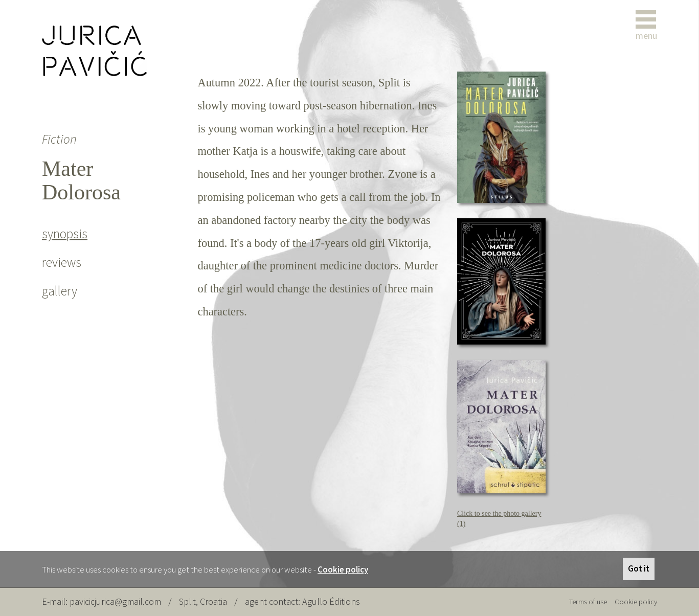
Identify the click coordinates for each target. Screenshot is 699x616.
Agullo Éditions (331, 601)
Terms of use (588, 602)
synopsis (65, 234)
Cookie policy (343, 569)
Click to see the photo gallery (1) (499, 519)
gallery (60, 291)
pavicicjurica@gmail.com (115, 601)
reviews (62, 262)
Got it (639, 568)
